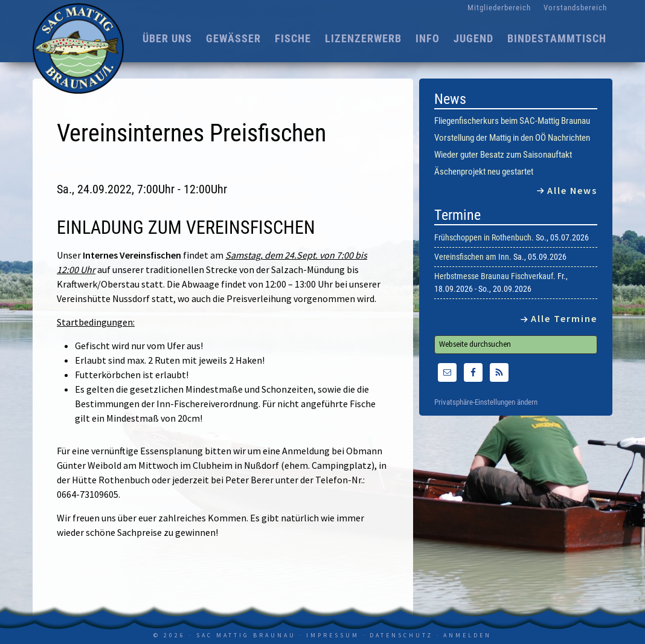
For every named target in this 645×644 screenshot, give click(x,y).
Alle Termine (564, 318)
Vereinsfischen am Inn (472, 257)
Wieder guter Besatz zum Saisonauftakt (503, 155)
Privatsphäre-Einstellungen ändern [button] (486, 402)
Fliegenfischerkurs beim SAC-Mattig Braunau (512, 121)
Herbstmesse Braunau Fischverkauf (494, 276)
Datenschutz (401, 635)
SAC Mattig (81, 48)
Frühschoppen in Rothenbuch (483, 237)
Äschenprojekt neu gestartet (484, 172)
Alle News (572, 190)
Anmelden (467, 635)
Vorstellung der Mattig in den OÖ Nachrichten (512, 138)
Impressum (333, 635)
